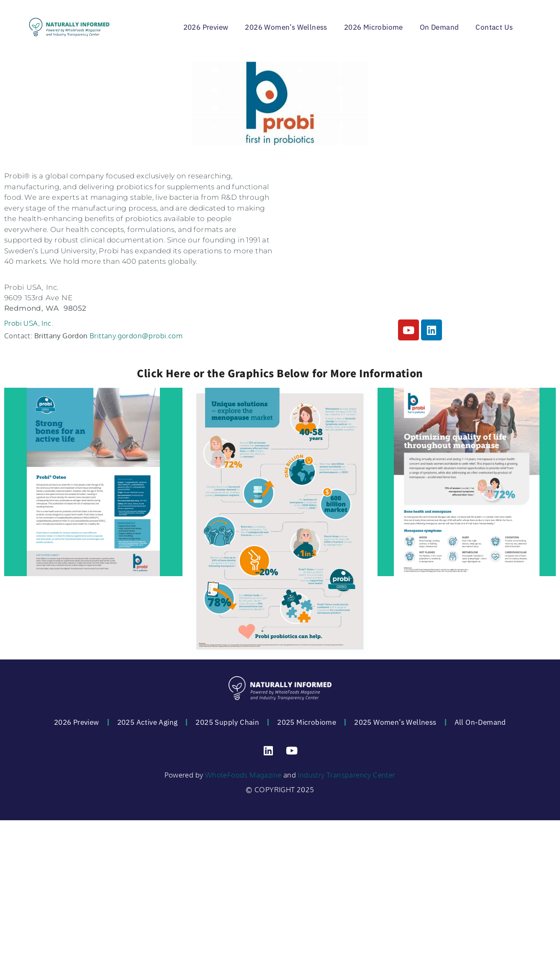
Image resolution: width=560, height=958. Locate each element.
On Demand (439, 27)
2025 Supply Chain (227, 722)
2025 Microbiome (307, 722)
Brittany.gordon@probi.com (136, 336)
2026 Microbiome (374, 27)
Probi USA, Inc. (29, 323)
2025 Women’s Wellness (395, 722)
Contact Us (494, 27)
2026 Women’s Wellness (286, 27)
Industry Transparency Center (346, 775)
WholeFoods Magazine (243, 775)
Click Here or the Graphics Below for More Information (280, 373)
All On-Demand (480, 722)
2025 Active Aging (148, 722)
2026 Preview (206, 27)
